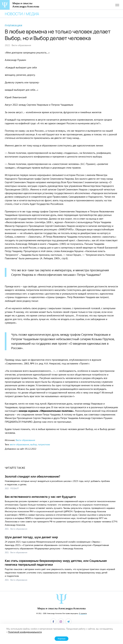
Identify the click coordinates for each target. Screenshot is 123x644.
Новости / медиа (22, 14)
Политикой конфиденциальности (25, 632)
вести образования (20, 444)
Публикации (14, 26)
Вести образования (25, 440)
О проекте (83, 613)
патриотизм (44, 444)
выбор (34, 444)
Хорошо (61, 639)
